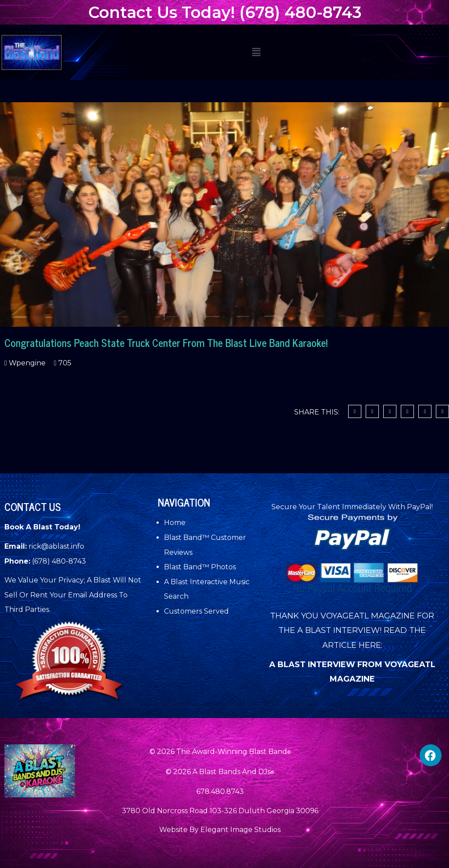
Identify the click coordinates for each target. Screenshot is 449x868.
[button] (256, 52)
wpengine (26, 363)
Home (175, 523)
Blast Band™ (187, 538)
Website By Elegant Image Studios (220, 830)
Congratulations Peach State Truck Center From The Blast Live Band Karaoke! (166, 342)
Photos (223, 567)
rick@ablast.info (56, 546)
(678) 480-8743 (59, 561)
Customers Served (196, 611)
